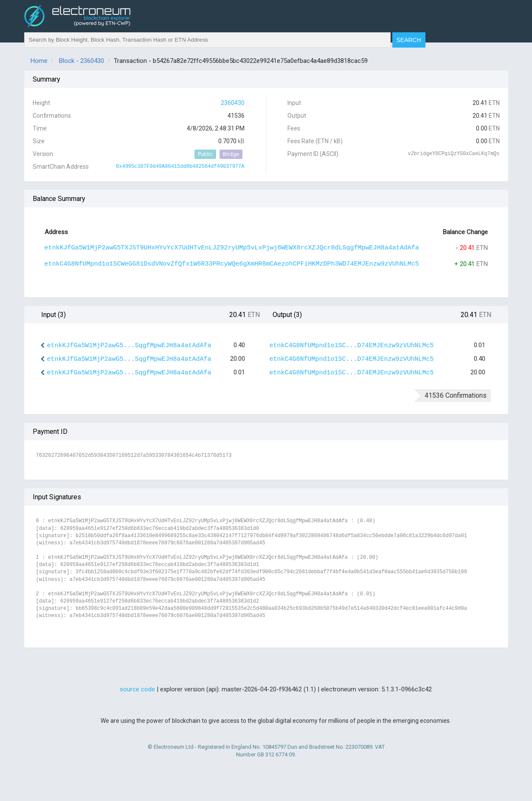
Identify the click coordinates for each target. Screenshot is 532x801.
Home (39, 61)
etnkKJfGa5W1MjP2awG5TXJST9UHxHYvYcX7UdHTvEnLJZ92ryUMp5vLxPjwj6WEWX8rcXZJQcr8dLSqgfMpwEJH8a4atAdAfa (232, 248)
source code (137, 689)
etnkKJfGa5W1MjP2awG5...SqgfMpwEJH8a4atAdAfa (129, 346)
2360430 (233, 103)
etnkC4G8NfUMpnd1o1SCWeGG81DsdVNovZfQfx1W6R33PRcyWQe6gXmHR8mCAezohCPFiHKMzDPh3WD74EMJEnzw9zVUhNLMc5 (232, 264)
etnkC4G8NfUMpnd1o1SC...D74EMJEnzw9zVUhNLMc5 (352, 346)
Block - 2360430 (82, 61)
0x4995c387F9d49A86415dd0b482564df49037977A (180, 167)
